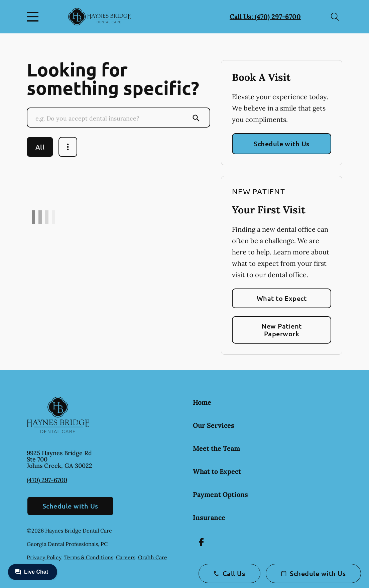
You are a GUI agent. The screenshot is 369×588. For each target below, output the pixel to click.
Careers (126, 557)
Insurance (209, 517)
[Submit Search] (196, 118)
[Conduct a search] (112, 118)
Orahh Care (153, 557)
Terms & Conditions (89, 557)
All (40, 147)
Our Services (214, 425)
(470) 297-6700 (47, 480)
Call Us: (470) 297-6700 (265, 17)
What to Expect (282, 298)
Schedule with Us (282, 144)
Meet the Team (216, 448)
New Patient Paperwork (281, 330)
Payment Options (220, 494)
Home (202, 402)
